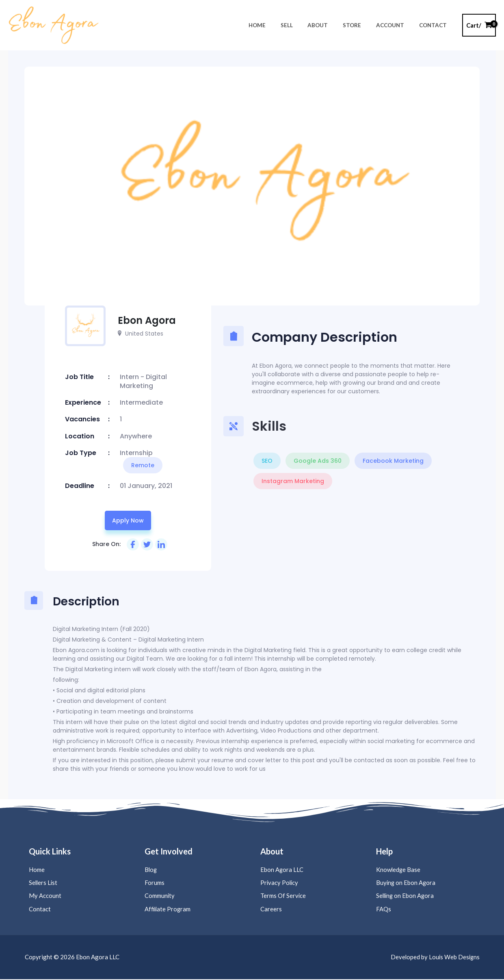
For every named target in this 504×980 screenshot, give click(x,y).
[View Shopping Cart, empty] (479, 25)
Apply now (128, 520)
